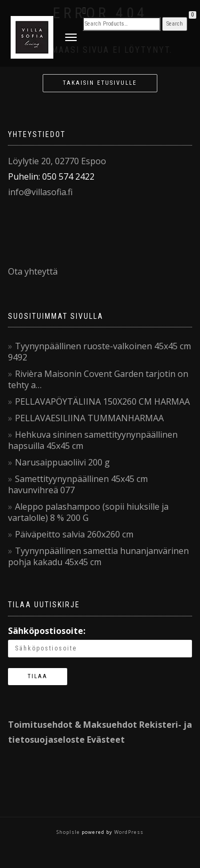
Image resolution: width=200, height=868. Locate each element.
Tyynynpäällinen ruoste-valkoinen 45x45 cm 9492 (99, 352)
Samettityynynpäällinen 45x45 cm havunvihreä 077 (78, 484)
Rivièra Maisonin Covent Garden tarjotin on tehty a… (98, 379)
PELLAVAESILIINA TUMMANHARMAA (89, 418)
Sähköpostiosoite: (47, 631)
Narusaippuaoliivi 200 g (62, 462)
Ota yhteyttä (33, 271)
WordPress (128, 832)
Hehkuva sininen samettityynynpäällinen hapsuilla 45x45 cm (93, 440)
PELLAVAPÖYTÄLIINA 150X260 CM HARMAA (102, 401)
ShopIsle (69, 832)
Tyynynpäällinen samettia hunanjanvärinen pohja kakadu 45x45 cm (98, 556)
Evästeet (106, 740)
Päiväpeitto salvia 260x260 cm (74, 534)
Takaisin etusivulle (100, 83)
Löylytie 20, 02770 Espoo (57, 161)
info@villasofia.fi (40, 192)
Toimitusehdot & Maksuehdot (73, 725)
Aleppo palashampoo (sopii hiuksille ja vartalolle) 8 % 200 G (88, 512)
